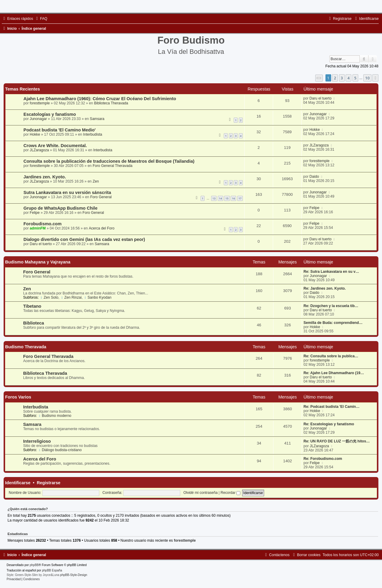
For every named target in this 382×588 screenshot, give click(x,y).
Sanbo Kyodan (97, 297)
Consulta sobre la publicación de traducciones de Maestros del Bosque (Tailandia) (109, 161)
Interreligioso (37, 441)
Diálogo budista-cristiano (60, 450)
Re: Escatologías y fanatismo (329, 424)
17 (240, 198)
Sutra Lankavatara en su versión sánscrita (67, 192)
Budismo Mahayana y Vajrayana (38, 262)
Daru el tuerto (320, 98)
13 (214, 198)
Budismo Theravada (26, 347)
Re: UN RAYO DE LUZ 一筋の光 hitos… (337, 441)
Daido (314, 177)
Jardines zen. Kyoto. (45, 177)
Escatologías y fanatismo (50, 114)
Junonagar (38, 119)
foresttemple (40, 103)
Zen (96, 181)
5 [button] (355, 78)
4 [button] (348, 78)
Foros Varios (18, 397)
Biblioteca (34, 323)
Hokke (35, 134)
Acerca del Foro (102, 228)
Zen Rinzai (71, 297)
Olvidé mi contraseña (201, 493)
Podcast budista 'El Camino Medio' (60, 130)
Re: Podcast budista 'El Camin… (331, 407)
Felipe (35, 213)
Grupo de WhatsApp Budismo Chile (60, 208)
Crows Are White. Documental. (55, 146)
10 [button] (367, 78)
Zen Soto (49, 297)
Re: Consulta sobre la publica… (331, 356)
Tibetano (32, 306)
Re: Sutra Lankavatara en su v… (331, 272)
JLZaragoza (39, 150)
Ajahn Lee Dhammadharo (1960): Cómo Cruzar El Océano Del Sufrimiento (100, 99)
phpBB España (52, 570)
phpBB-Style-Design (74, 575)
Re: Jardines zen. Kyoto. (325, 288)
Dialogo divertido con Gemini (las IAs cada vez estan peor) (84, 239)
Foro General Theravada (112, 166)
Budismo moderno (55, 416)
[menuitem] (41, 19)
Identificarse (18, 483)
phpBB (34, 565)
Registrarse (49, 483)
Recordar (230, 493)
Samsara (97, 119)
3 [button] (342, 78)
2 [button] (335, 78)
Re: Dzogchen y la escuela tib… (331, 306)
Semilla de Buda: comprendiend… (333, 323)
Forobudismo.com (43, 224)
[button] (319, 78)
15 (227, 198)
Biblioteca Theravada (111, 103)
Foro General (101, 197)
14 (220, 198)
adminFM (38, 228)
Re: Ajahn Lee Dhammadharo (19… (334, 373)
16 (233, 198)
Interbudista (92, 134)
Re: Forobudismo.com (323, 459)
